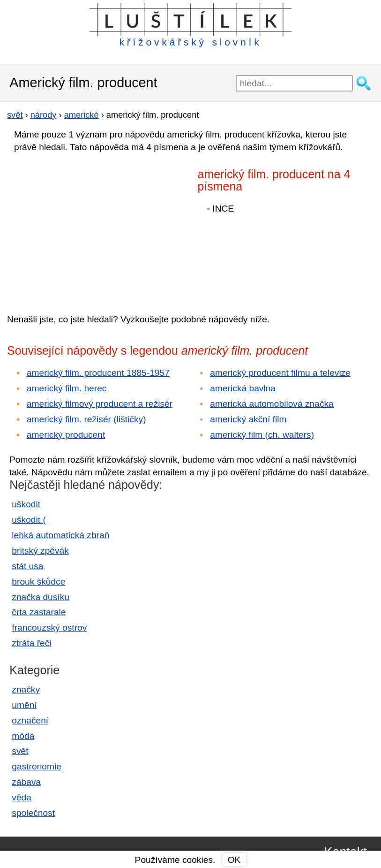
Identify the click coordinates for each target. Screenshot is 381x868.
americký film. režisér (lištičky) (86, 419)
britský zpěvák (40, 551)
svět (20, 751)
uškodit (26, 504)
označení (30, 720)
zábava (26, 782)
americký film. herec (67, 388)
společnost (33, 813)
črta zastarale (39, 612)
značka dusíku (41, 597)
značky (26, 689)
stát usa (27, 566)
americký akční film (248, 419)
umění (24, 705)
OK (234, 860)
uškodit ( (29, 520)
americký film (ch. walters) (262, 435)
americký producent (66, 435)
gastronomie (37, 766)
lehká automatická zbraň (60, 535)
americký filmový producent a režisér (100, 404)
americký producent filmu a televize (280, 373)
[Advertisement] (89, 227)
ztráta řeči (31, 643)
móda (23, 736)
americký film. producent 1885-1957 (98, 373)
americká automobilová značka (272, 404)
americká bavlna (243, 388)
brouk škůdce (38, 582)
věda (22, 797)
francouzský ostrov (49, 628)
